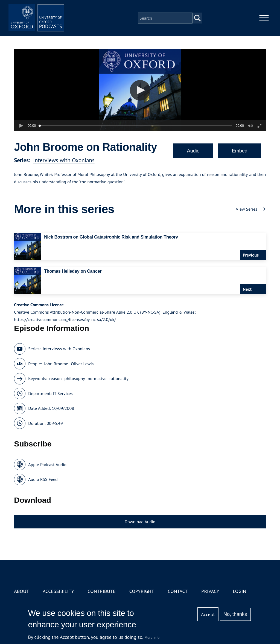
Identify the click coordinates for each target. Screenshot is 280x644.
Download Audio (140, 522)
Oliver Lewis (82, 364)
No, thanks (235, 614)
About (21, 591)
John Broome (56, 364)
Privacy (210, 591)
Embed (240, 151)
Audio (193, 151)
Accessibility (58, 591)
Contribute (102, 591)
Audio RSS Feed (43, 479)
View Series (247, 209)
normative (97, 378)
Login (240, 591)
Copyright (142, 591)
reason (56, 378)
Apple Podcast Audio (47, 464)
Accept (208, 614)
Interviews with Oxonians (64, 160)
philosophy (75, 378)
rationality (119, 378)
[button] (140, 90)
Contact (178, 591)
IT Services (63, 393)
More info (152, 637)
